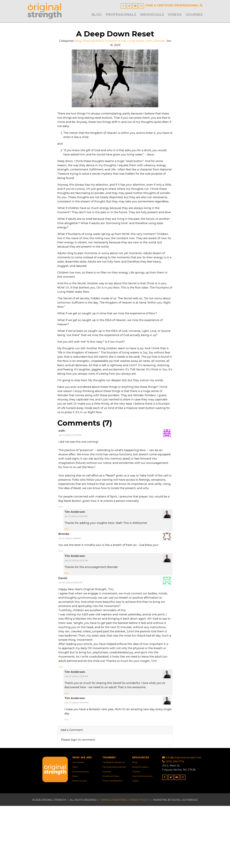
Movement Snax (111, 838)
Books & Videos (140, 829)
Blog (97, 15)
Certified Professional (114, 824)
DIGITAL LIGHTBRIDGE (185, 862)
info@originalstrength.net (182, 820)
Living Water (139, 42)
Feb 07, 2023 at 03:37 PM (76, 612)
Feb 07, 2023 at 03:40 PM (76, 763)
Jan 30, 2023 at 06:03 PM (70, 635)
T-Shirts (136, 834)
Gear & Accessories (142, 838)
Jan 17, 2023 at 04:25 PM (70, 474)
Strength (165, 42)
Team (75, 829)
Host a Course (80, 843)
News (75, 838)
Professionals (121, 15)
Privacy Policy (140, 862)
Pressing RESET (94, 42)
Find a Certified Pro (112, 843)
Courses (194, 15)
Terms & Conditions (113, 862)
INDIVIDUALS (152, 15)
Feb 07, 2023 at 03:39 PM (76, 735)
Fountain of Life (118, 42)
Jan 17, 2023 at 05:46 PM (76, 565)
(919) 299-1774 (173, 824)
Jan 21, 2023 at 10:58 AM (70, 588)
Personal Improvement (114, 829)
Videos (175, 15)
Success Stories (81, 834)
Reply (61, 555)
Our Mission (78, 824)
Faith (153, 42)
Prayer (136, 843)
